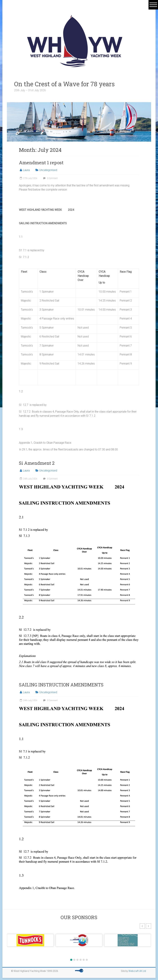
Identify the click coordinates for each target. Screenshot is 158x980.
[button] (142, 926)
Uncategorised (48, 170)
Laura (26, 170)
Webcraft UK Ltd (137, 971)
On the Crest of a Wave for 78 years (71, 84)
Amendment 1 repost (41, 163)
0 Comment (50, 178)
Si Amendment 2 (37, 463)
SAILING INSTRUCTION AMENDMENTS (61, 685)
